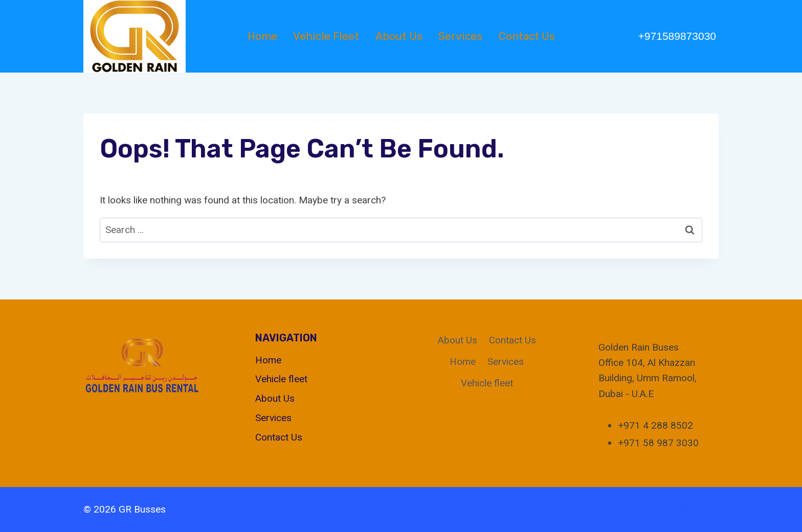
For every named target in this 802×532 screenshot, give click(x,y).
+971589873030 (677, 36)
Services (460, 36)
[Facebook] (662, 510)
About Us (399, 36)
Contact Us (527, 36)
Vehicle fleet (326, 36)
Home (262, 36)
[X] (685, 510)
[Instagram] (709, 510)
